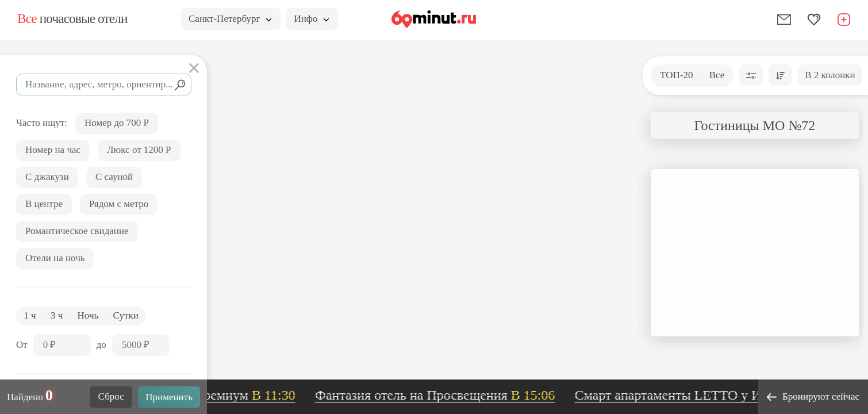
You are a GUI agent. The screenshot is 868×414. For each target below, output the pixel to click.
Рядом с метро (119, 204)
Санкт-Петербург (230, 19)
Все (717, 75)
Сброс (111, 396)
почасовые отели (72, 18)
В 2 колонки (830, 75)
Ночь (88, 315)
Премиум (249, 395)
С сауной (114, 177)
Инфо (311, 19)
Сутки (126, 315)
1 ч (30, 315)
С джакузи (47, 177)
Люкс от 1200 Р (139, 150)
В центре (44, 204)
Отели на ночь (55, 258)
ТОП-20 (676, 75)
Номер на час (53, 150)
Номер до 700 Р (117, 123)
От (22, 345)
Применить (169, 397)
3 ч (57, 315)
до (101, 345)
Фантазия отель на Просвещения (439, 395)
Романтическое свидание (77, 231)
